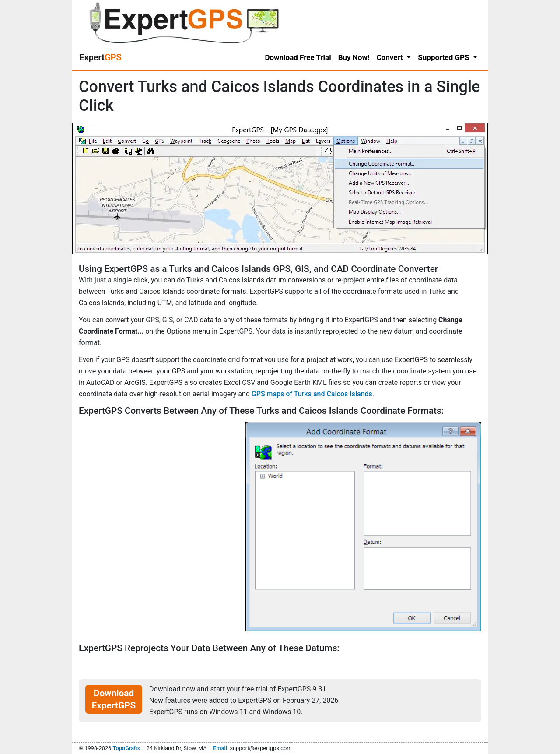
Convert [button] (390, 57)
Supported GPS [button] (444, 57)
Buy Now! (354, 57)
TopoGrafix (126, 748)
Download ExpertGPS (114, 699)
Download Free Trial (298, 57)
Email (220, 748)
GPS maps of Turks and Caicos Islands (312, 394)
